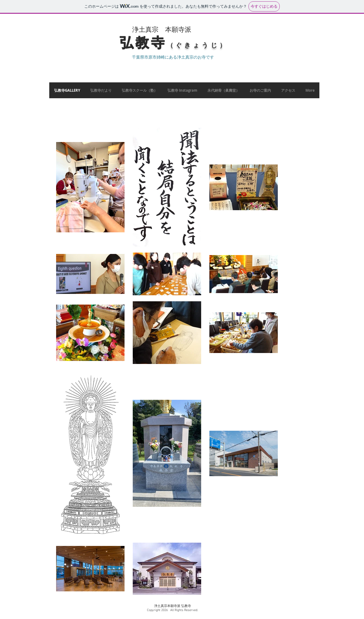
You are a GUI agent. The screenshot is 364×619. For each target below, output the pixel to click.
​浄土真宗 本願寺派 (162, 29)
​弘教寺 (143, 43)
